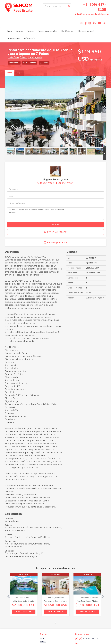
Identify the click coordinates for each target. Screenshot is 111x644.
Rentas (30, 31)
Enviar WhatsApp (56, 232)
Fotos (9, 73)
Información (30, 39)
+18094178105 (65, 183)
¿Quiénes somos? (86, 31)
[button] (7, 596)
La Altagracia (35, 57)
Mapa (19, 73)
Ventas (19, 31)
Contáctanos (67, 31)
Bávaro (24, 57)
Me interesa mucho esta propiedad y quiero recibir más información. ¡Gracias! (55, 214)
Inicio (9, 31)
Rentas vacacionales (47, 31)
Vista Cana (13, 57)
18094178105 (47, 183)
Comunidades (13, 39)
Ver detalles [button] (24, 612)
